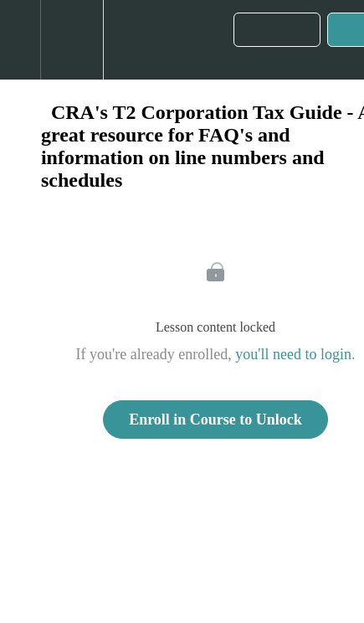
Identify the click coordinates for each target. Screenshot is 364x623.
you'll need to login (293, 354)
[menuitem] (72, 40)
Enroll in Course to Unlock (215, 420)
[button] (20, 40)
